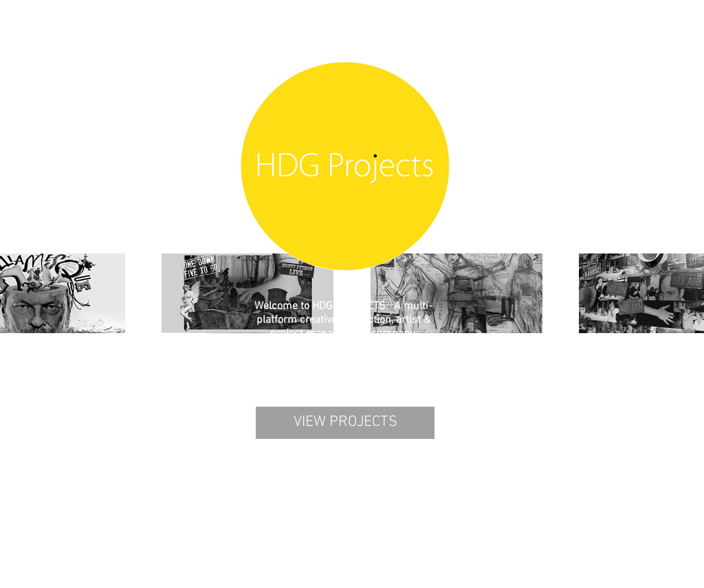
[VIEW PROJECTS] (345, 423)
